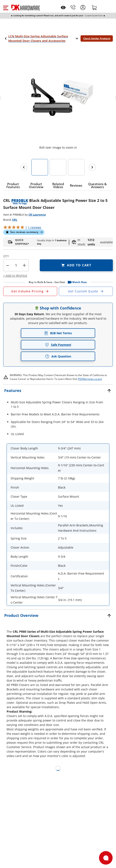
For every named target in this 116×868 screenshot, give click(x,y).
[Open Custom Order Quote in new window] (86, 291)
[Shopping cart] (94, 7)
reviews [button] (35, 227)
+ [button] (24, 265)
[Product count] (16, 265)
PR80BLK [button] (20, 200)
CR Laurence (37, 215)
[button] (6, 7)
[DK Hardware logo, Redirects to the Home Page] (26, 8)
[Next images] (92, 167)
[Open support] (106, 858)
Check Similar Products (97, 38)
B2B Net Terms (58, 333)
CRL (15, 220)
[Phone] (73, 7)
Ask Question (58, 356)
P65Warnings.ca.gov (90, 379)
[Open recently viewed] (63, 8)
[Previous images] (24, 167)
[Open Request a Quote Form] (30, 291)
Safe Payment (58, 345)
